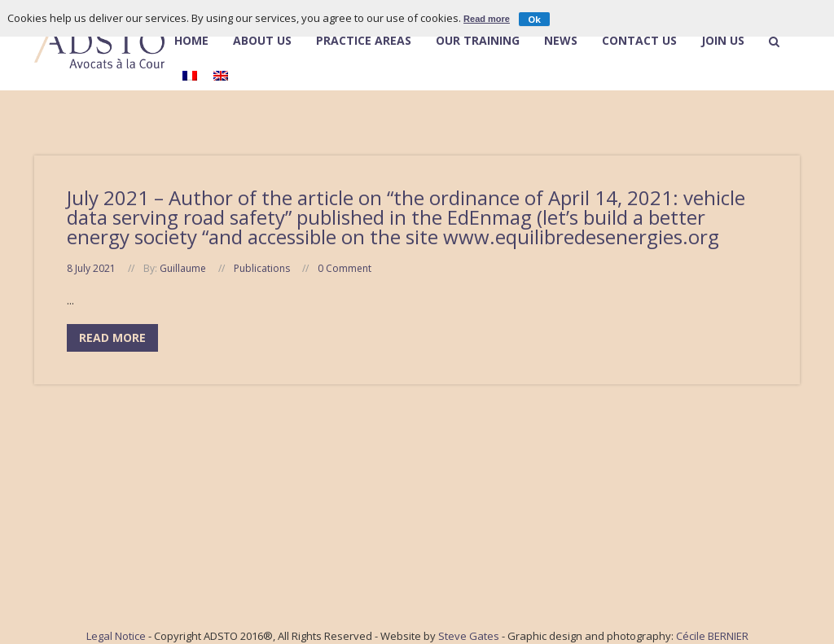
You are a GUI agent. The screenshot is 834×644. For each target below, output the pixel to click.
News (561, 42)
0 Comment (345, 268)
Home (191, 42)
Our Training (478, 42)
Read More (112, 337)
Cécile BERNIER (712, 636)
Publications (262, 268)
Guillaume (183, 268)
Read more (487, 19)
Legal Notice (116, 636)
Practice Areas (364, 42)
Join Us (723, 42)
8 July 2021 (91, 268)
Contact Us (639, 42)
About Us (262, 41)
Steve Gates (469, 636)
